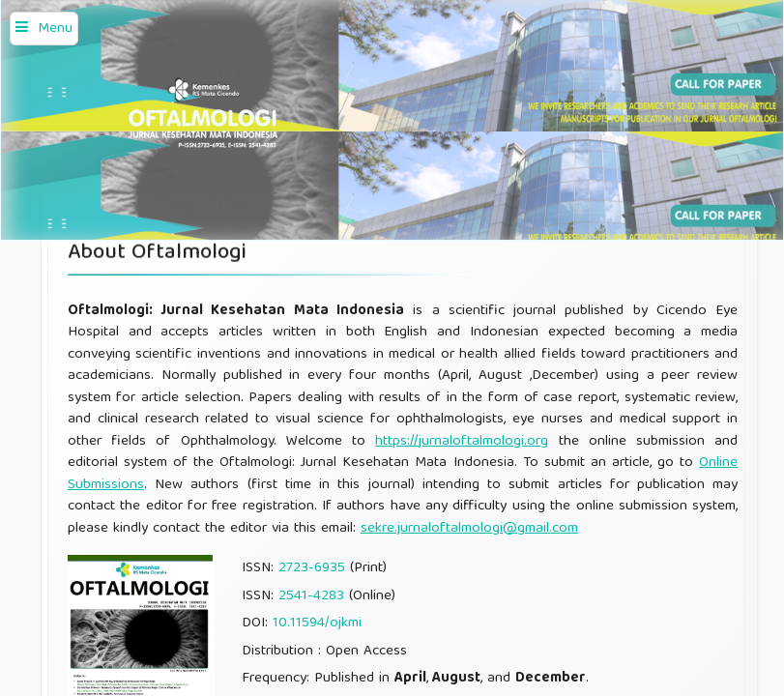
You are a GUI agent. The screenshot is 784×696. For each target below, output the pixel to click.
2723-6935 (312, 568)
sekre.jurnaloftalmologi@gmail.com (469, 529)
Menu (55, 29)
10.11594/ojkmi (317, 623)
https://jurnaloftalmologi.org (462, 442)
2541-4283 (311, 596)
